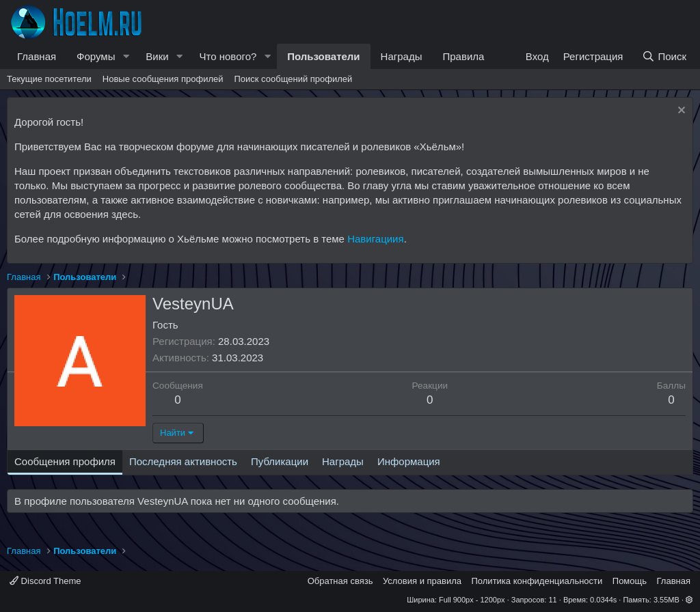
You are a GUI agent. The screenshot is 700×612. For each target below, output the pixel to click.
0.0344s (603, 600)
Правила (463, 56)
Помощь (630, 581)
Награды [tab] (343, 461)
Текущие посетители (49, 79)
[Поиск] (664, 56)
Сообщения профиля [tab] (65, 461)
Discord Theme (45, 581)
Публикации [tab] (280, 461)
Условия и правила (422, 581)
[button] (126, 56)
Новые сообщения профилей (163, 79)
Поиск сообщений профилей (293, 79)
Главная (37, 56)
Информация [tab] (409, 461)
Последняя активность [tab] (183, 461)
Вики (157, 56)
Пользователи (323, 56)
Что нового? (228, 56)
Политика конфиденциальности (537, 581)
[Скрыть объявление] (680, 112)
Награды (402, 56)
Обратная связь (340, 581)
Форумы (96, 56)
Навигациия (375, 239)
